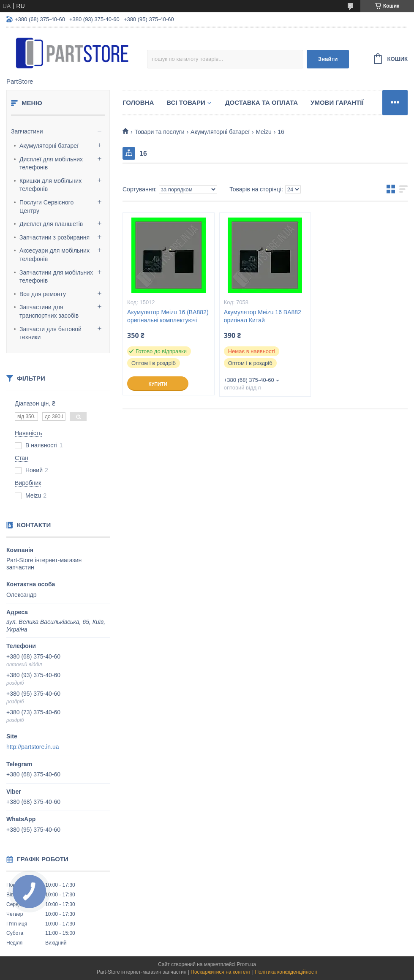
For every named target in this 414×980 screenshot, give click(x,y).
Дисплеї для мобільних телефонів (51, 163)
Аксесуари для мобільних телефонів (54, 255)
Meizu (263, 132)
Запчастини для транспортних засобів (49, 311)
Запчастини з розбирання (54, 237)
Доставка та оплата (261, 102)
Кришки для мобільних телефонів (50, 185)
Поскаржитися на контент (221, 972)
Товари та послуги (159, 132)
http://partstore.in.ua (33, 747)
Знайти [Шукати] (328, 59)
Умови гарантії (337, 102)
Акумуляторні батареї (49, 146)
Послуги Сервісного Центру (46, 207)
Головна (138, 102)
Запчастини (27, 131)
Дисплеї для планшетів (51, 224)
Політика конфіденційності (286, 972)
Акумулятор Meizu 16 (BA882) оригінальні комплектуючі (168, 316)
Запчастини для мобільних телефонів (56, 277)
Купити (158, 384)
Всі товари (186, 102)
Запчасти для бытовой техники (50, 333)
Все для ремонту (43, 294)
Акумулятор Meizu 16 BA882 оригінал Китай (263, 316)
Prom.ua (246, 964)
